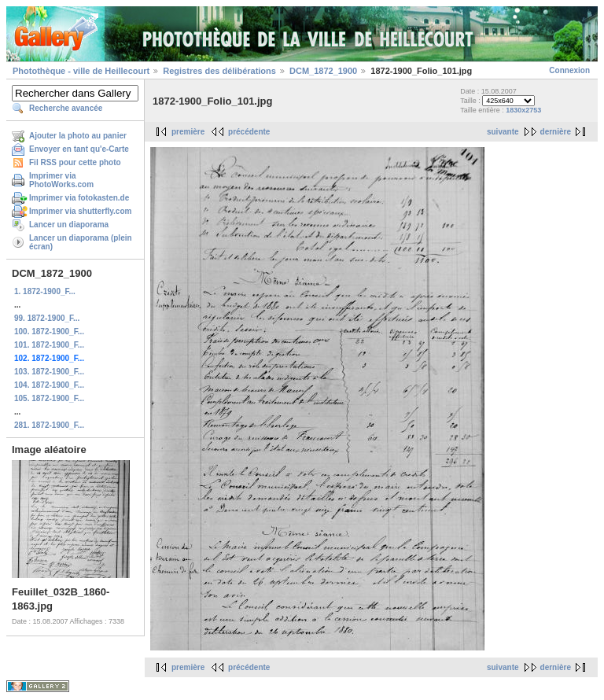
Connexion (569, 70)
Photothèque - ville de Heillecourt (81, 71)
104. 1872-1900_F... (49, 385)
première (188, 132)
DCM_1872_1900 (323, 71)
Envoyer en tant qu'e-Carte (79, 149)
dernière (556, 132)
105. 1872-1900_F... (49, 398)
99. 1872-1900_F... (47, 318)
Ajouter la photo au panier (78, 136)
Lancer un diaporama (69, 225)
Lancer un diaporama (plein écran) (81, 242)
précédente (249, 132)
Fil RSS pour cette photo (75, 162)
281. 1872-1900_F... (49, 425)
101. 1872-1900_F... (49, 345)
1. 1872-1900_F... (45, 291)
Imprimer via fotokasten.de (79, 198)
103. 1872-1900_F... (49, 372)
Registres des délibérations (219, 71)
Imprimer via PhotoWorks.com (61, 180)
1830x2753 (523, 110)
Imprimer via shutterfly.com (80, 211)
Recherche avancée (66, 108)
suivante (503, 132)
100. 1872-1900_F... (49, 332)
